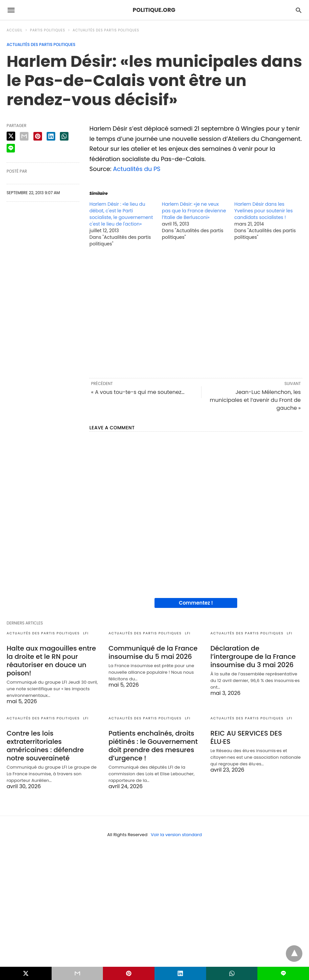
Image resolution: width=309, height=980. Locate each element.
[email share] (24, 136)
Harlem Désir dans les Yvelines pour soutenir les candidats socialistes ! (263, 211)
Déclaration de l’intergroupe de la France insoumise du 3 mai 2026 (253, 657)
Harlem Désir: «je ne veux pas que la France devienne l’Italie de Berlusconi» (194, 211)
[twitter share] (11, 136)
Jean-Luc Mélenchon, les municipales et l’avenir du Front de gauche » (255, 400)
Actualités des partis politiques (106, 30)
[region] (196, 312)
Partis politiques (48, 30)
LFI (86, 633)
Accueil (15, 30)
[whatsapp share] (64, 136)
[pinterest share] (38, 136)
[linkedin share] (51, 136)
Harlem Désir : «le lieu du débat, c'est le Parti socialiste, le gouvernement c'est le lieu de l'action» (121, 214)
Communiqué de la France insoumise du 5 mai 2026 (153, 652)
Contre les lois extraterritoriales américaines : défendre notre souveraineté (45, 746)
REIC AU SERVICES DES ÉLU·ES (246, 737)
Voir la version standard (176, 835)
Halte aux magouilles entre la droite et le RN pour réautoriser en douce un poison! (51, 661)
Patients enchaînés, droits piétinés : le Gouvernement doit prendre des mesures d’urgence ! (153, 746)
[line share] (11, 148)
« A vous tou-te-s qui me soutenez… (138, 392)
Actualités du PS (137, 169)
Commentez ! (196, 603)
